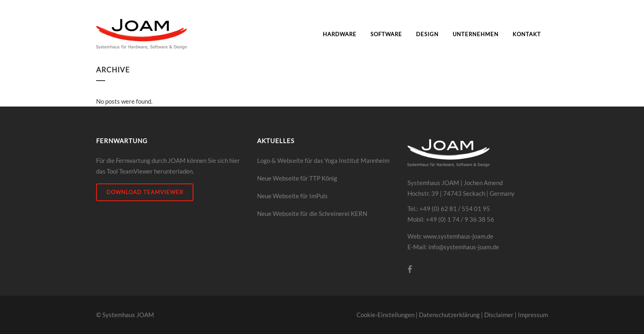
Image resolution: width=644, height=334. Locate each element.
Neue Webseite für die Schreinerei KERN (312, 213)
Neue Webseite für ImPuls (292, 196)
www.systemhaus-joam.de (458, 236)
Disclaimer (499, 315)
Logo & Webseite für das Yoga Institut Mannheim (323, 160)
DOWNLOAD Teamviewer (145, 192)
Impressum (533, 315)
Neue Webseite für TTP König (297, 178)
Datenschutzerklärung (449, 315)
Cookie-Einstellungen (385, 315)
